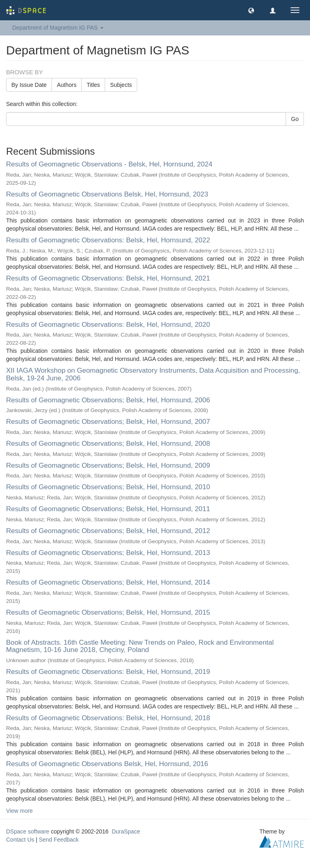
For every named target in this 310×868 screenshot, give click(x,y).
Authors (67, 85)
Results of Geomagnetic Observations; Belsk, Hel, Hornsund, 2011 (108, 509)
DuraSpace (126, 831)
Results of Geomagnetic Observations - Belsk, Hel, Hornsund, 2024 (109, 164)
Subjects (121, 85)
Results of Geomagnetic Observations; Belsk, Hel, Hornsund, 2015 (108, 612)
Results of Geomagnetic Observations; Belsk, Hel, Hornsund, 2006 (108, 400)
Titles (93, 85)
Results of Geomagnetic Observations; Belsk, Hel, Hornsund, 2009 (108, 465)
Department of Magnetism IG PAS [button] (58, 28)
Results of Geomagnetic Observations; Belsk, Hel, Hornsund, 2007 (108, 422)
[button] (251, 10)
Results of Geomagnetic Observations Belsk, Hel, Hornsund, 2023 (107, 194)
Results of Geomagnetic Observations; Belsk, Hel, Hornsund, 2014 (108, 582)
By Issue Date (29, 85)
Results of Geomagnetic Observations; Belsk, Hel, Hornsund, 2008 (108, 444)
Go (295, 119)
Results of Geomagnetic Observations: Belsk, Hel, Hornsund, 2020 (108, 325)
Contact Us (20, 840)
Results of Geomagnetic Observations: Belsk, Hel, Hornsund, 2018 (108, 718)
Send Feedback (59, 840)
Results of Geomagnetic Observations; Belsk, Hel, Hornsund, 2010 (108, 487)
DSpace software (28, 831)
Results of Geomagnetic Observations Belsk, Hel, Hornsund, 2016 (107, 764)
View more (19, 811)
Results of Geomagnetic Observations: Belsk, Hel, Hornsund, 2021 (108, 278)
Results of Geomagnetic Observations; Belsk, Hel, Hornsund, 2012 (108, 531)
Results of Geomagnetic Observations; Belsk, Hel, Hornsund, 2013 (108, 553)
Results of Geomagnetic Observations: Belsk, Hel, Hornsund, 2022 (108, 240)
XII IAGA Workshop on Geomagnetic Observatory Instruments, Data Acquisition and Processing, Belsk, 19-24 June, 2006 (153, 374)
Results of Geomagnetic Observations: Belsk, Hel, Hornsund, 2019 (108, 672)
